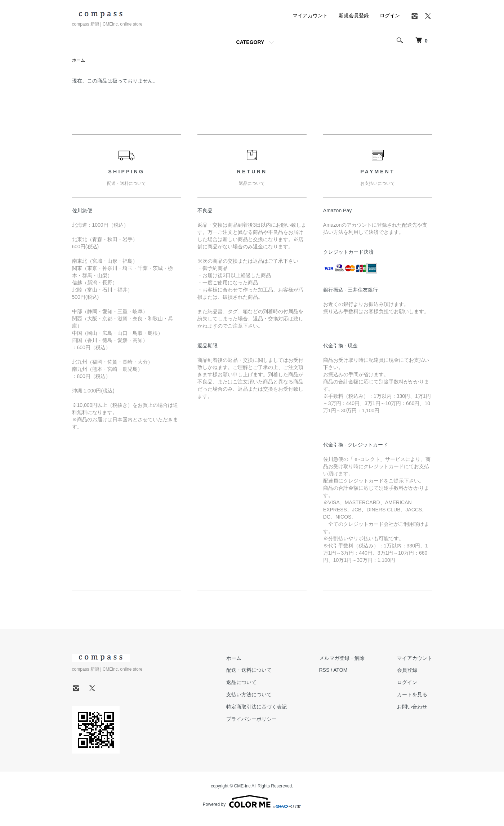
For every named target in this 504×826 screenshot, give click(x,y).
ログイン (390, 15)
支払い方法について (249, 694)
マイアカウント (310, 15)
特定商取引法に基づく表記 (257, 707)
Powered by (252, 801)
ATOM (340, 670)
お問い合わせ (412, 707)
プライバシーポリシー (251, 719)
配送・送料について (249, 670)
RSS (324, 670)
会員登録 (407, 670)
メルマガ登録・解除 (342, 658)
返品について (241, 682)
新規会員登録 (354, 15)
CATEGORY (250, 42)
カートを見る (412, 694)
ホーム (79, 60)
